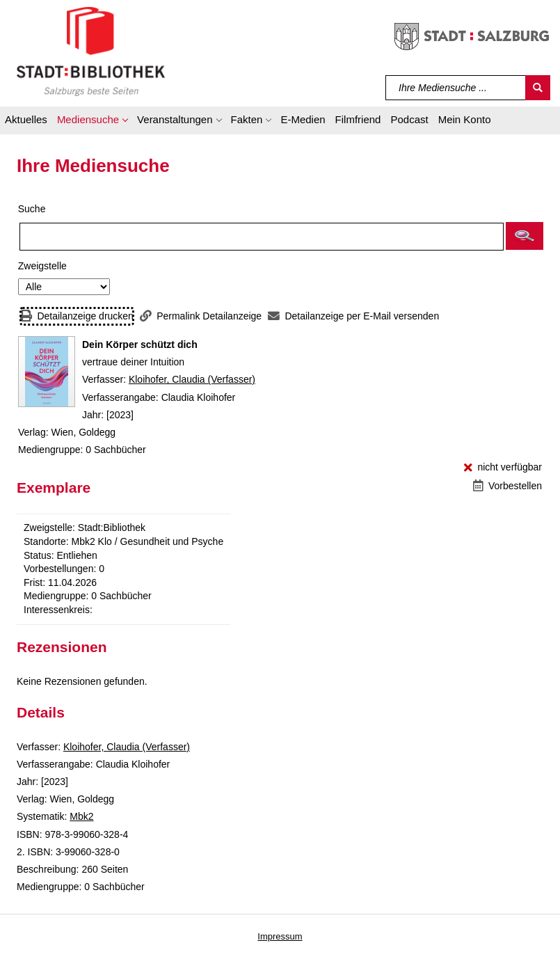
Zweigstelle (42, 266)
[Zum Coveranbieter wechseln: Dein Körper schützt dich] (47, 372)
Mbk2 (81, 816)
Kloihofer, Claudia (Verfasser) (192, 379)
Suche (32, 209)
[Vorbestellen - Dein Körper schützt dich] (507, 486)
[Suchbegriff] (456, 88)
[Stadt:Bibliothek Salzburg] (91, 51)
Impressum (280, 936)
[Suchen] (538, 88)
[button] (92, 122)
